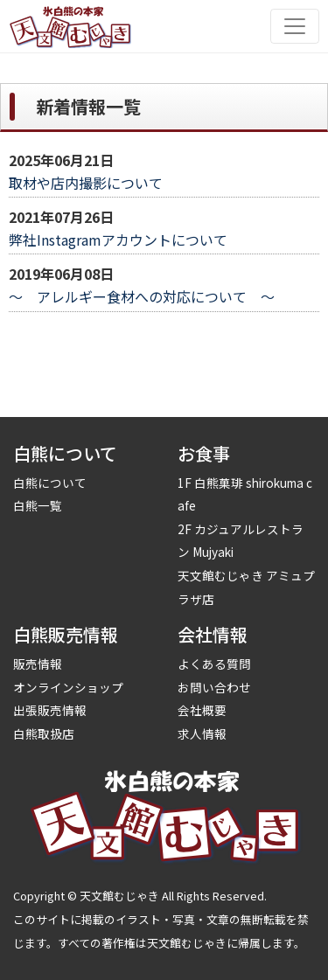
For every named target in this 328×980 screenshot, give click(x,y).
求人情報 (202, 733)
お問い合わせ (214, 687)
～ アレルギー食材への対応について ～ (142, 296)
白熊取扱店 (44, 733)
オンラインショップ (68, 687)
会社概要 (202, 710)
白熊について (50, 483)
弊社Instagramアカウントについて (118, 240)
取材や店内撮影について (86, 183)
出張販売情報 (50, 710)
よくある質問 (214, 664)
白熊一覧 (38, 505)
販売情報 (38, 664)
